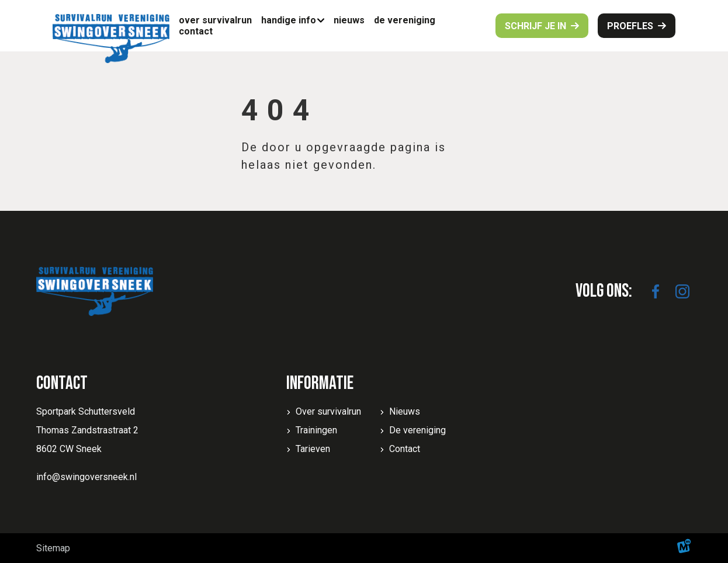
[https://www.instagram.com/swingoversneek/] (682, 291)
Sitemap (53, 548)
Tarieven (313, 449)
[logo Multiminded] (684, 548)
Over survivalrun (328, 411)
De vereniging (417, 430)
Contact (405, 449)
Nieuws (405, 411)
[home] (111, 39)
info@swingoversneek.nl (86, 477)
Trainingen (316, 430)
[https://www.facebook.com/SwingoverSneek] (656, 291)
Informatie (320, 383)
